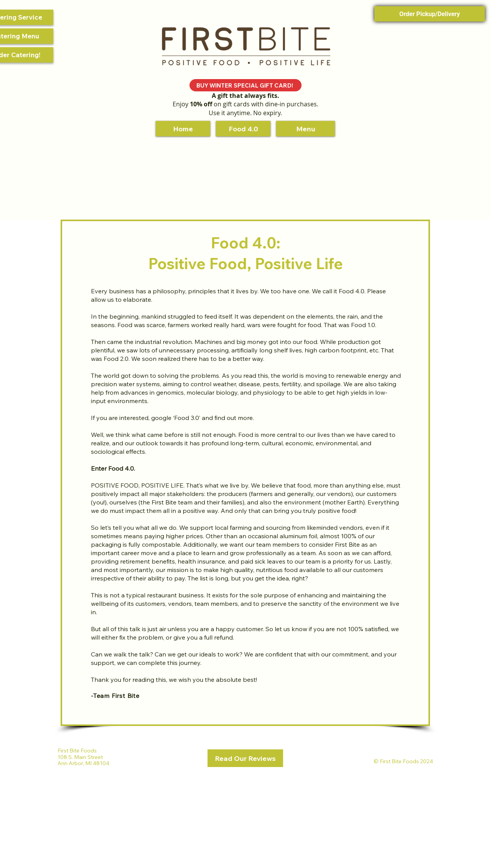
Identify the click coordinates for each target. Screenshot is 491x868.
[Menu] (306, 129)
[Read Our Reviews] (245, 758)
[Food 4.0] (243, 129)
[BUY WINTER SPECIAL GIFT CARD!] (245, 85)
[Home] (183, 129)
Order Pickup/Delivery (430, 14)
